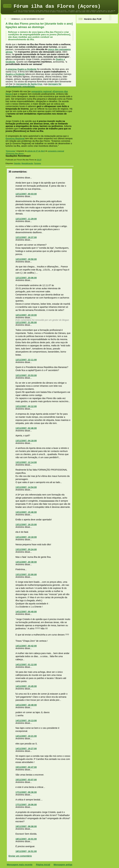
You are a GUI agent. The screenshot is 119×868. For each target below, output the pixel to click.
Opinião (17, 163)
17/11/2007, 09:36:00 (26, 792)
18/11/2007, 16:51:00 (26, 851)
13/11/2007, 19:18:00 (26, 537)
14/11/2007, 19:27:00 (26, 749)
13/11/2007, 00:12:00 (26, 406)
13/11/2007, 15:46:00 (26, 512)
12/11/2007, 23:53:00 (26, 375)
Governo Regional (15, 138)
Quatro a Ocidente (15, 74)
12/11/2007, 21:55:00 (26, 322)
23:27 (39, 160)
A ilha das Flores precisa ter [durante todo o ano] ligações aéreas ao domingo (39, 25)
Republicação (27, 163)
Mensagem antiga (63, 865)
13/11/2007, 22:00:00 (26, 574)
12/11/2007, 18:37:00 (26, 237)
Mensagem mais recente (20, 865)
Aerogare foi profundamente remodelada (33, 85)
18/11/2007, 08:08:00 (26, 826)
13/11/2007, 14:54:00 (26, 487)
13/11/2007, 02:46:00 (26, 428)
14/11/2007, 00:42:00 (26, 646)
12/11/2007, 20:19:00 (26, 315)
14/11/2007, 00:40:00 (26, 612)
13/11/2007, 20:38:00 (26, 562)
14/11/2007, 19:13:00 (26, 721)
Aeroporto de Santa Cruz (29, 84)
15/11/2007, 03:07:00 (26, 780)
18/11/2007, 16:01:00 (26, 839)
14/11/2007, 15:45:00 (26, 686)
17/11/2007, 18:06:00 (26, 805)
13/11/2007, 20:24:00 (26, 549)
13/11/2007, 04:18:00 (26, 441)
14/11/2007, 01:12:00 (26, 665)
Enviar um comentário (20, 856)
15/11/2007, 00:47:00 (26, 767)
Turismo (37, 163)
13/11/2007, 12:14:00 (26, 462)
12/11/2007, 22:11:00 (26, 360)
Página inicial (43, 865)
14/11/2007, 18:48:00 (26, 705)
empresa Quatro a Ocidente (22, 69)
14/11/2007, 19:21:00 (26, 736)
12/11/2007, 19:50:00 (26, 259)
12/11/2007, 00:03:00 (26, 194)
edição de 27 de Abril (36, 151)
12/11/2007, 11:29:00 (26, 219)
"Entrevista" (11, 151)
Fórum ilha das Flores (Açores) (57, 6)
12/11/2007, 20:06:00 (26, 278)
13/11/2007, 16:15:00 (26, 525)
